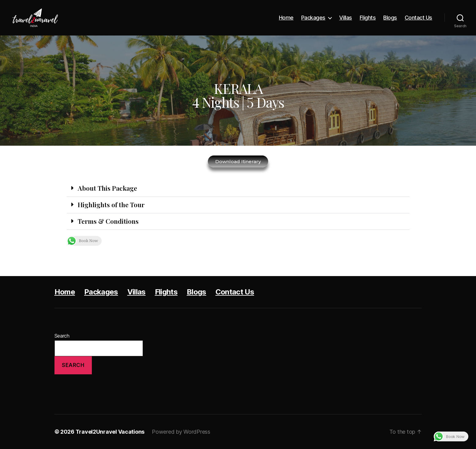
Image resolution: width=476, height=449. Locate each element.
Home (286, 18)
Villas (346, 18)
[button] (238, 189)
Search (62, 336)
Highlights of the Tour (111, 204)
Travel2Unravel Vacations (110, 432)
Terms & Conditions (108, 221)
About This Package (107, 188)
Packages (313, 18)
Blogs (390, 18)
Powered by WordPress (181, 432)
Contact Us (418, 18)
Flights (368, 18)
